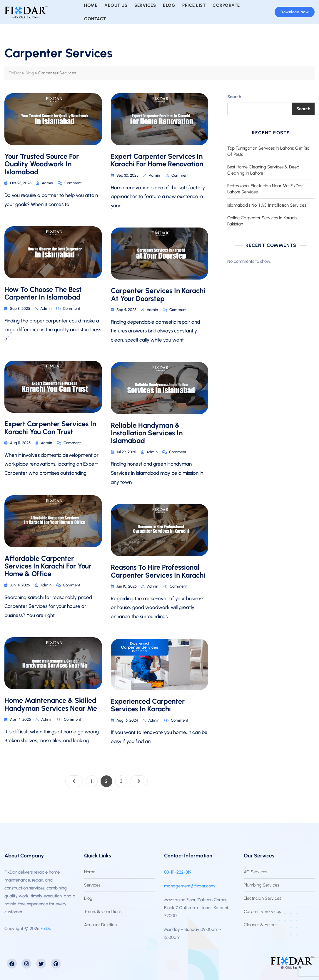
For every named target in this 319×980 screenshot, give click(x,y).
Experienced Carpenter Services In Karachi (148, 705)
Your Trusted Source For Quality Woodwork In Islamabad (42, 164)
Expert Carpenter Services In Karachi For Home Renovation (157, 160)
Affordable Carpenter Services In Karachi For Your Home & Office (48, 566)
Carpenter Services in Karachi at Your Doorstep (158, 294)
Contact (95, 19)
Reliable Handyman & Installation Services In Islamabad (147, 433)
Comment (73, 183)
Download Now (295, 12)
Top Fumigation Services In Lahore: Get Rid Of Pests (268, 151)
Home (90, 872)
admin (47, 183)
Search (234, 97)
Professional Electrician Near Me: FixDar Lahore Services (265, 189)
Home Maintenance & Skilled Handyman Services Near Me (51, 704)
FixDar (47, 929)
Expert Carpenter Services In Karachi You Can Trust (50, 428)
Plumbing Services (261, 885)
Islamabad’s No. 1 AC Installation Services (267, 205)
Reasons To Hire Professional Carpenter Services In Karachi (158, 571)
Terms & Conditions (103, 912)
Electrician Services (262, 898)
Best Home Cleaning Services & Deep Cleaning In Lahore (263, 170)
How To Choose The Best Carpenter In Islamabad (43, 293)
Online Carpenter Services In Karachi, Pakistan (263, 221)
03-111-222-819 (178, 872)
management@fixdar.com (189, 886)
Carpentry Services (262, 912)
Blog (88, 898)
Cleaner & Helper (260, 925)
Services (92, 885)
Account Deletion (100, 925)
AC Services (255, 872)
